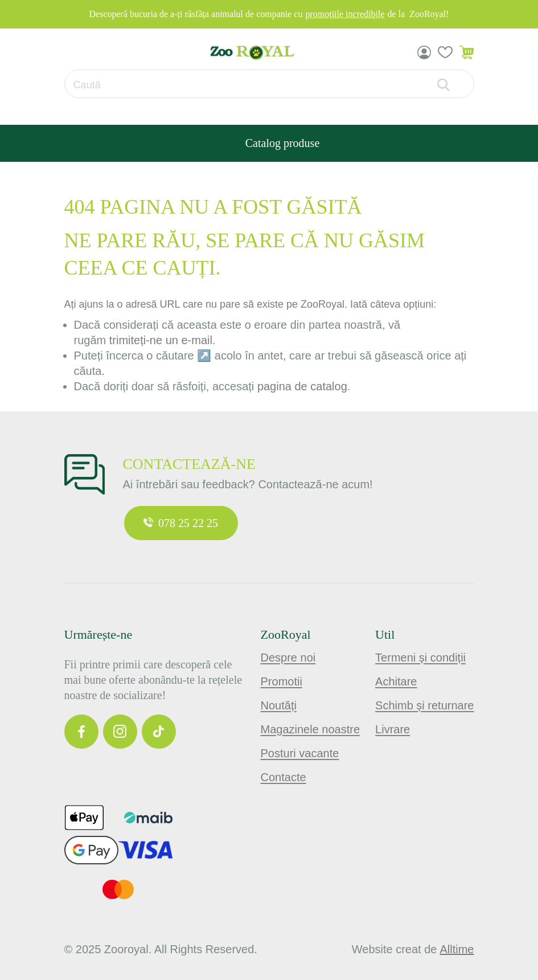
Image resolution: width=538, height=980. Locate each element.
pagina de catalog (302, 386)
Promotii (282, 681)
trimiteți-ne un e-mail (161, 340)
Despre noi (288, 658)
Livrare (393, 729)
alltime (457, 949)
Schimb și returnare (424, 705)
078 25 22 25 (181, 523)
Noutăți (279, 705)
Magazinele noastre (311, 729)
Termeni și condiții (420, 658)
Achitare (396, 681)
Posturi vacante (300, 753)
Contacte (284, 777)
